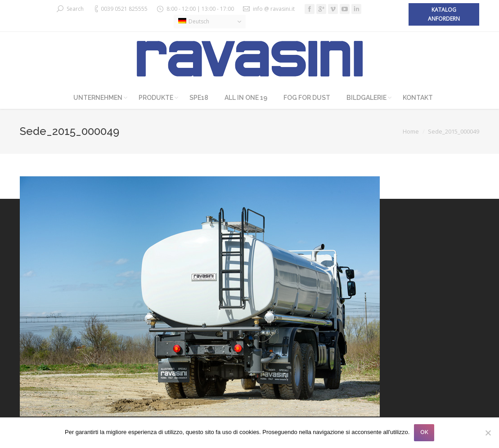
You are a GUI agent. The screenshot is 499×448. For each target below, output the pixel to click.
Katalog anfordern (444, 14)
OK (424, 432)
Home (411, 131)
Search (75, 9)
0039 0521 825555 (124, 9)
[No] (488, 433)
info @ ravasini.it (274, 9)
